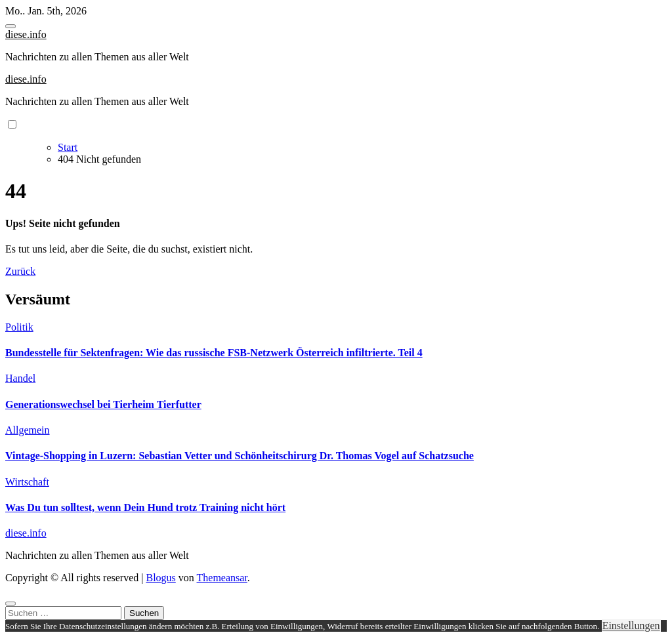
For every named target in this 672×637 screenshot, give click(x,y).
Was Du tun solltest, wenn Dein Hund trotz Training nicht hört (145, 507)
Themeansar (222, 578)
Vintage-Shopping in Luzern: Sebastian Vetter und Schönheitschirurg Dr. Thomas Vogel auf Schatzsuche (240, 456)
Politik (19, 327)
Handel (20, 378)
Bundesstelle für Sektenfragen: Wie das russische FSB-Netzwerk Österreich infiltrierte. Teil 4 (214, 353)
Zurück (20, 271)
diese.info (26, 34)
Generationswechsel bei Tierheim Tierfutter (103, 404)
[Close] (10, 604)
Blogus (160, 578)
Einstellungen (631, 626)
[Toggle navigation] (10, 26)
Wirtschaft (27, 482)
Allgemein (28, 430)
